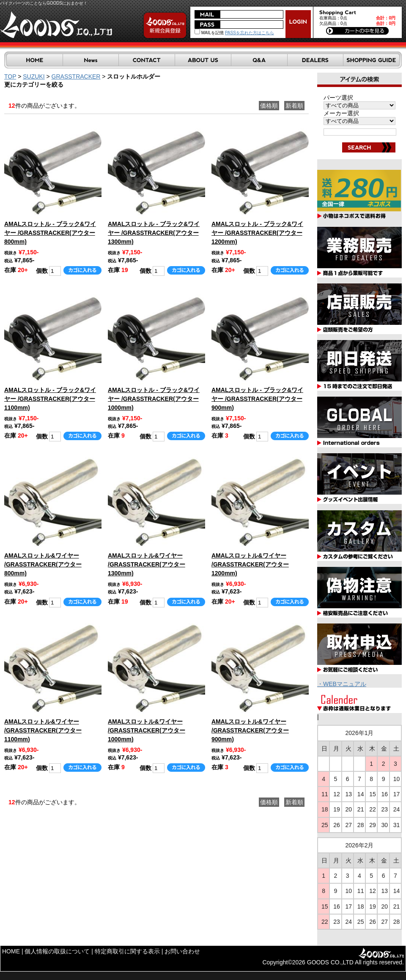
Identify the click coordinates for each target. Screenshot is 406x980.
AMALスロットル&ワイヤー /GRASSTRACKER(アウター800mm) (43, 564)
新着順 (294, 106)
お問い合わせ (182, 951)
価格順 (269, 106)
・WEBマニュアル (342, 684)
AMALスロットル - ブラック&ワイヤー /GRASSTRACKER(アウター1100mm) (50, 399)
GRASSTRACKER (76, 76)
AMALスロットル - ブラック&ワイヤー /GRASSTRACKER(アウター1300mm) (154, 233)
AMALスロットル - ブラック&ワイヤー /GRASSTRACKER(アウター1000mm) (154, 399)
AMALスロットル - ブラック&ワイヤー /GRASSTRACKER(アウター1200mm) (257, 233)
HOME (11, 951)
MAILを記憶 (209, 33)
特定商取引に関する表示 (127, 951)
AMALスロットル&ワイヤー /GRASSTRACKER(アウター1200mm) (250, 564)
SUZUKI (34, 76)
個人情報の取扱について (57, 951)
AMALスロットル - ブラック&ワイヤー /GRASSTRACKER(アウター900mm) (257, 399)
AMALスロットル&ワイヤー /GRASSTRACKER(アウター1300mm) (147, 564)
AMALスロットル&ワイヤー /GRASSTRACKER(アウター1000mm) (147, 730)
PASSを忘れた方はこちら (250, 33)
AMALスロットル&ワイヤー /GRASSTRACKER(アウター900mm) (250, 730)
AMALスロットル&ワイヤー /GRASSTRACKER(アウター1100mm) (43, 730)
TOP (10, 76)
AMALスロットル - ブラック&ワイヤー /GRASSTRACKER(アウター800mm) (50, 233)
